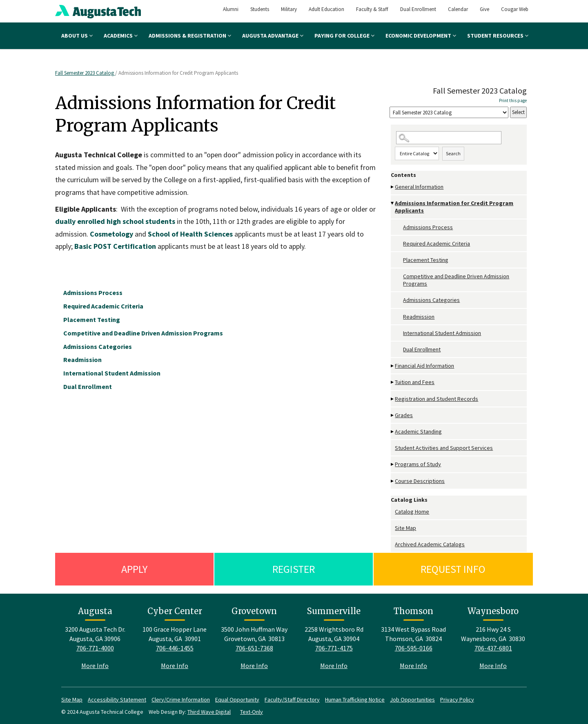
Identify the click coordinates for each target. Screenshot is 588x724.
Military (289, 9)
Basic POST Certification (115, 246)
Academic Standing (418, 431)
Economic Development (421, 36)
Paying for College (344, 36)
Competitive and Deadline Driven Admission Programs (456, 280)
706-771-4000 (95, 648)
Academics (121, 36)
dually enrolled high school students (116, 221)
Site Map (405, 528)
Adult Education (326, 9)
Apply (134, 569)
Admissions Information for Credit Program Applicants (454, 207)
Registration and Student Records (437, 399)
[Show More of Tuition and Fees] (393, 382)
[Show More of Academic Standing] (393, 432)
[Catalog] (449, 113)
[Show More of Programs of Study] (393, 464)
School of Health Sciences (191, 234)
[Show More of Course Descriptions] (393, 481)
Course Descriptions (420, 481)
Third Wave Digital (209, 712)
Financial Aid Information (424, 366)
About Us (77, 36)
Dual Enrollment (418, 9)
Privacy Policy (457, 699)
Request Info (453, 569)
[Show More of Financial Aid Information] (393, 366)
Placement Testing (426, 260)
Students (260, 9)
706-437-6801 (493, 648)
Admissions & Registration (190, 36)
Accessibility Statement (117, 699)
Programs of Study (418, 464)
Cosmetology (112, 234)
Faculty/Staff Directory (292, 699)
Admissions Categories (431, 300)
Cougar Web (515, 9)
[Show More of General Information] (393, 187)
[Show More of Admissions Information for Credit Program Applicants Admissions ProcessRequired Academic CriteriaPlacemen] (393, 203)
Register (294, 569)
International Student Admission (442, 333)
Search (453, 153)
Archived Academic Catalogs (430, 544)
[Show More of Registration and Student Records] (393, 399)
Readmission (419, 317)
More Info (95, 666)
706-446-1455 (175, 648)
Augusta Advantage (273, 36)
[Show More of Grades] (393, 415)
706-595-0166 (414, 648)
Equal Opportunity (237, 699)
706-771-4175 (334, 648)
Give (484, 9)
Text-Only (252, 712)
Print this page (513, 101)
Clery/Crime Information (181, 699)
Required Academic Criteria (437, 244)
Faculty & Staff (372, 9)
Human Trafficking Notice (355, 699)
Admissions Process (428, 227)
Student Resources (498, 36)
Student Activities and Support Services (444, 448)
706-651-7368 (254, 648)
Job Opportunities (412, 699)
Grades (404, 415)
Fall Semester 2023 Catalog (85, 73)
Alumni (231, 9)
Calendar (458, 9)
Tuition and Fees (415, 382)
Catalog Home (412, 512)
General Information (419, 187)
